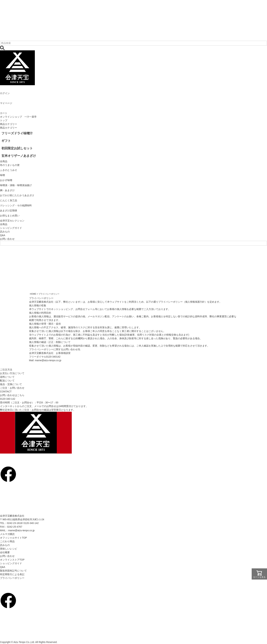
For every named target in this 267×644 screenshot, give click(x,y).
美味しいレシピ (9, 549)
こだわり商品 (7, 541)
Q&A (3, 235)
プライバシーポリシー (12, 578)
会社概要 (5, 552)
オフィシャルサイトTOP (13, 538)
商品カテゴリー (9, 124)
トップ (4, 120)
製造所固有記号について (13, 571)
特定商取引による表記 (12, 574)
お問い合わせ (7, 239)
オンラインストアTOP (12, 560)
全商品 (4, 224)
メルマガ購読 (7, 534)
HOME (33, 294)
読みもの (5, 232)
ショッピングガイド (11, 228)
